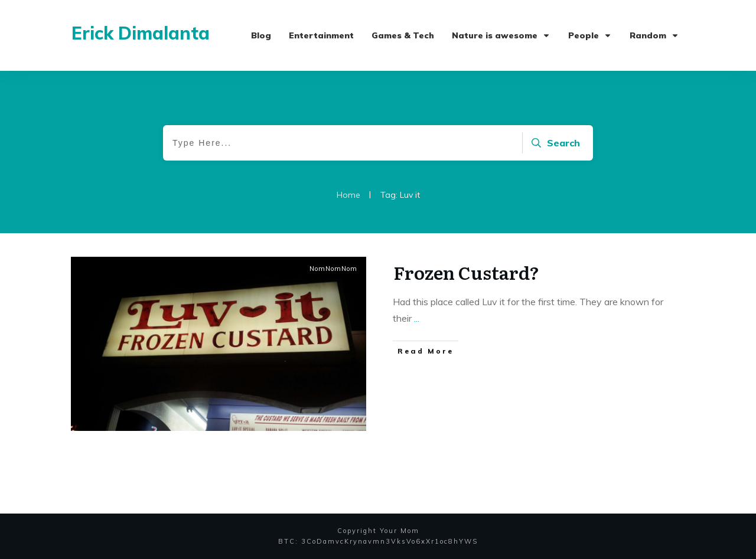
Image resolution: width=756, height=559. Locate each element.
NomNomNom (333, 269)
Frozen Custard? (466, 272)
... (417, 318)
